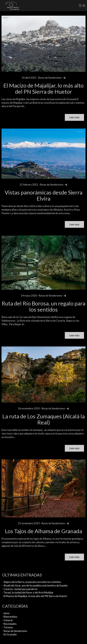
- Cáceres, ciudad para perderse (20, 589)
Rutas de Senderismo (50, 78)
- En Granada (9, 634)
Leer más (74, 117)
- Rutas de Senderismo (15, 631)
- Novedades (9, 624)
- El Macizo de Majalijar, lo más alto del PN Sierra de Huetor (35, 596)
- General (7, 620)
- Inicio (6, 613)
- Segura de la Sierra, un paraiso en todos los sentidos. (32, 582)
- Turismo (8, 627)
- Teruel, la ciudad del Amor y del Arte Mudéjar (28, 592)
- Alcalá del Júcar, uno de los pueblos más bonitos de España (35, 585)
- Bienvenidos (10, 617)
